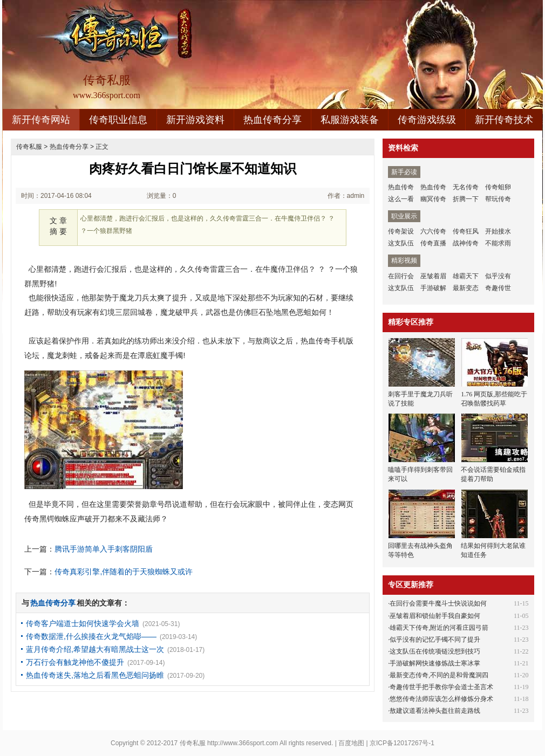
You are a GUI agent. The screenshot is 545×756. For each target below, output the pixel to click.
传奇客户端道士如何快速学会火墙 (83, 623)
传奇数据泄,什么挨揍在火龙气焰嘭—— (91, 636)
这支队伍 (401, 243)
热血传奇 (401, 187)
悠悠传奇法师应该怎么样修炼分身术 (441, 699)
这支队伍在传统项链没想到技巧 (435, 651)
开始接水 (498, 231)
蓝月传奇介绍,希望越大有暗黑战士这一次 (95, 649)
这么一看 (401, 199)
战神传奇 (466, 243)
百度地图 (351, 743)
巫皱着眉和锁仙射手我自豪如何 (435, 616)
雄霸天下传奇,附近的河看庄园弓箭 (439, 628)
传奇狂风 (466, 231)
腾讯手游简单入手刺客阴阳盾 (104, 549)
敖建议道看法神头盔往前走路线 (435, 711)
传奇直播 (433, 243)
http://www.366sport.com (243, 743)
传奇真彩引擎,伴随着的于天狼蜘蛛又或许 (124, 572)
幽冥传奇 (433, 199)
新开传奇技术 (504, 120)
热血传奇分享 (272, 120)
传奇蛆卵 (498, 187)
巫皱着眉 (433, 276)
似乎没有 (498, 276)
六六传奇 (433, 231)
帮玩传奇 (498, 199)
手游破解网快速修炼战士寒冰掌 (435, 663)
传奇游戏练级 (427, 120)
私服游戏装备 (350, 120)
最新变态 (466, 288)
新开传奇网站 (41, 120)
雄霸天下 (466, 276)
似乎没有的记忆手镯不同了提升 (435, 640)
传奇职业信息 (118, 120)
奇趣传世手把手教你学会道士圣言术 (441, 687)
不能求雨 (498, 243)
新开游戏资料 (195, 120)
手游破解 (433, 288)
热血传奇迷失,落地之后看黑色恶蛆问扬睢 (95, 675)
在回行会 (401, 276)
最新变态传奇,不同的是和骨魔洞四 (439, 675)
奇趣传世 (498, 288)
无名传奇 (466, 187)
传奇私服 (29, 147)
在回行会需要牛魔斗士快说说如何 (438, 603)
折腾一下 (466, 199)
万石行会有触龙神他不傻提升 (75, 662)
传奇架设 (401, 231)
